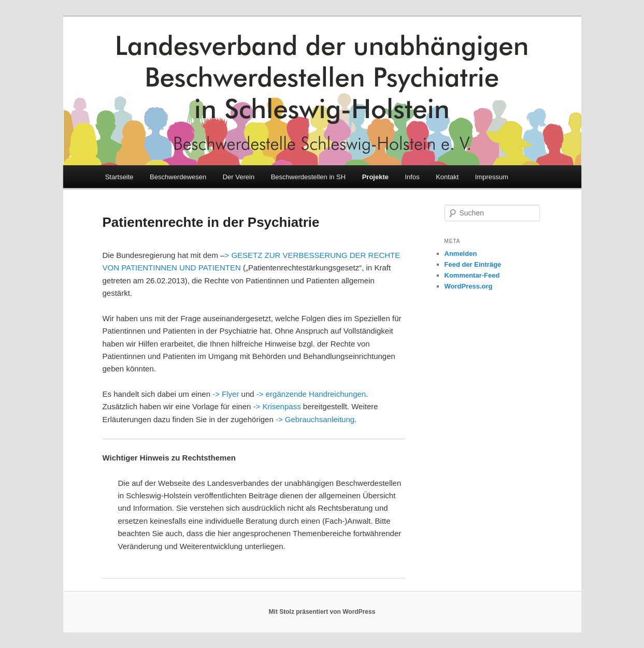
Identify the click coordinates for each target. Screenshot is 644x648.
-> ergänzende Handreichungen (311, 394)
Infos (412, 177)
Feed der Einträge (473, 264)
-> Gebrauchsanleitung (315, 419)
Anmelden (461, 254)
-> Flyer (226, 394)
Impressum (492, 177)
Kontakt (447, 177)
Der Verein (239, 177)
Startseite (119, 177)
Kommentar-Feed (472, 275)
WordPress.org (469, 286)
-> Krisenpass (277, 406)
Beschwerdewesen (178, 177)
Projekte (375, 177)
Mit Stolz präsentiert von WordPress (322, 612)
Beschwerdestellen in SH (309, 177)
